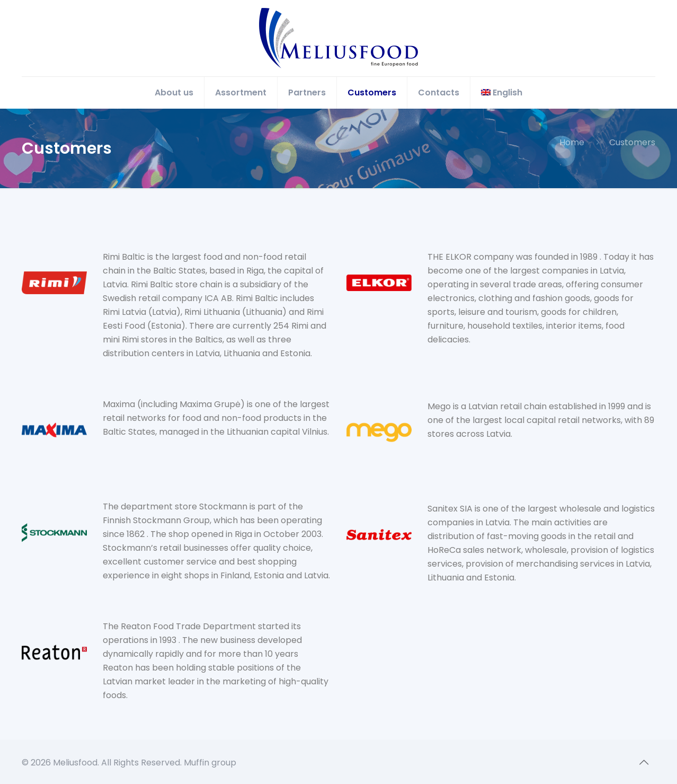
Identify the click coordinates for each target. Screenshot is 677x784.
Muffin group (210, 763)
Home (572, 142)
